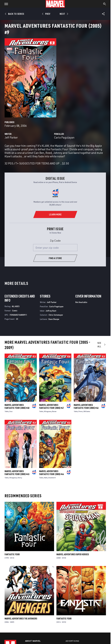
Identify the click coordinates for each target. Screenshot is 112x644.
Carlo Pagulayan (64, 137)
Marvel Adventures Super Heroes (73, 554)
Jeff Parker (11, 137)
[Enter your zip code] (55, 248)
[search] (105, 4)
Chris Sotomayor (56, 315)
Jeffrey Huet (51, 311)
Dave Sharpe (54, 319)
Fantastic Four (12, 554)
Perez (81, 411)
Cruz (11, 411)
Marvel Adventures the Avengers (21, 619)
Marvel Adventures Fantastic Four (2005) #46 (86, 406)
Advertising (72, 641)
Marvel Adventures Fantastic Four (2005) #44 (51, 473)
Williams (87, 411)
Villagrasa (48, 411)
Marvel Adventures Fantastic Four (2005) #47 (51, 406)
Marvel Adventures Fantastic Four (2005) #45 (17, 473)
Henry (20, 478)
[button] (5, 4)
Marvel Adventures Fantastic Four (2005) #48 (17, 406)
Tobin (7, 411)
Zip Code (55, 241)
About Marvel (33, 641)
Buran (54, 411)
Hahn (46, 478)
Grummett (52, 478)
